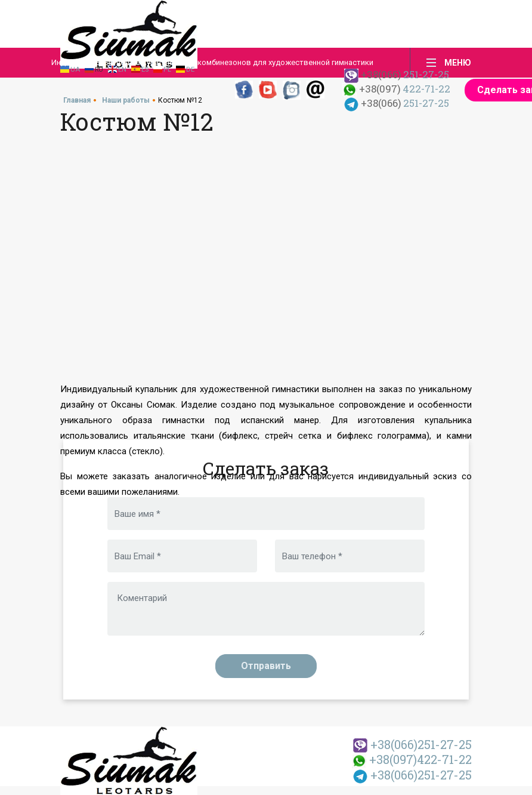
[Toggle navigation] (445, 63)
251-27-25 (412, 744)
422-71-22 (396, 89)
